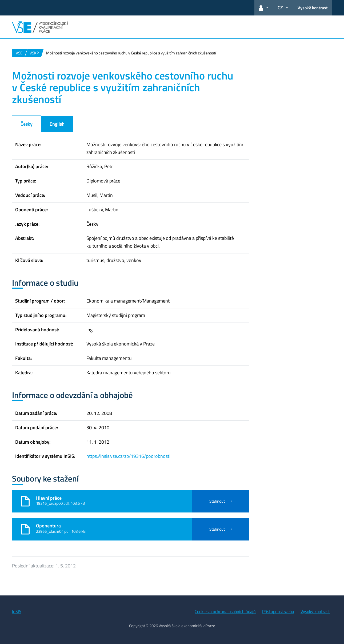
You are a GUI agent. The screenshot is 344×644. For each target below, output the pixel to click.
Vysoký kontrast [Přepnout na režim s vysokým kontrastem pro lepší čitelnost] (313, 8)
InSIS (17, 611)
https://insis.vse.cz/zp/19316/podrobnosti (128, 456)
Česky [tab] (27, 124)
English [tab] (57, 124)
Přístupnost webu (278, 611)
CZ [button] (280, 8)
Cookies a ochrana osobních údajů (225, 611)
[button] (264, 8)
